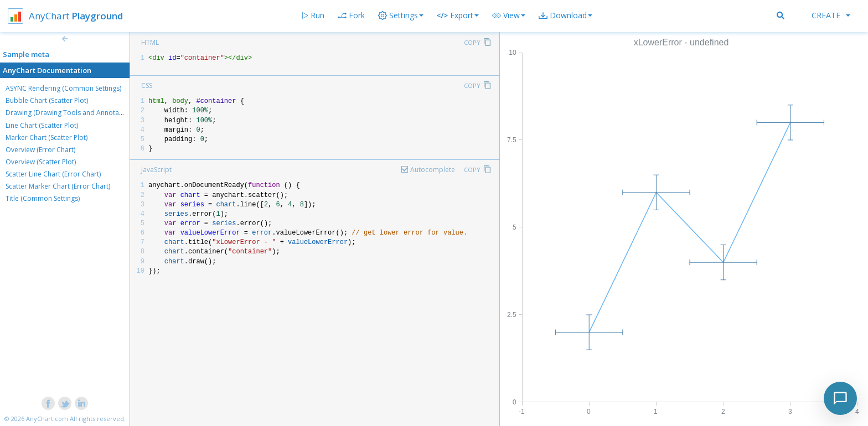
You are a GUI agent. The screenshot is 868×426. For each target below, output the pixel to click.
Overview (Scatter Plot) (41, 162)
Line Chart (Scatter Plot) (42, 125)
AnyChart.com (47, 419)
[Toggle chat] (840, 398)
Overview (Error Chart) (40, 150)
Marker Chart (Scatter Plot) (46, 137)
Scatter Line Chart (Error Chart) (53, 174)
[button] (509, 15)
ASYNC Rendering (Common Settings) (63, 88)
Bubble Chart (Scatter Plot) (47, 100)
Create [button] (831, 15)
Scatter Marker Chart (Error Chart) (58, 186)
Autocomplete (433, 170)
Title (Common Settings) (43, 198)
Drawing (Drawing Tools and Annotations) (71, 113)
